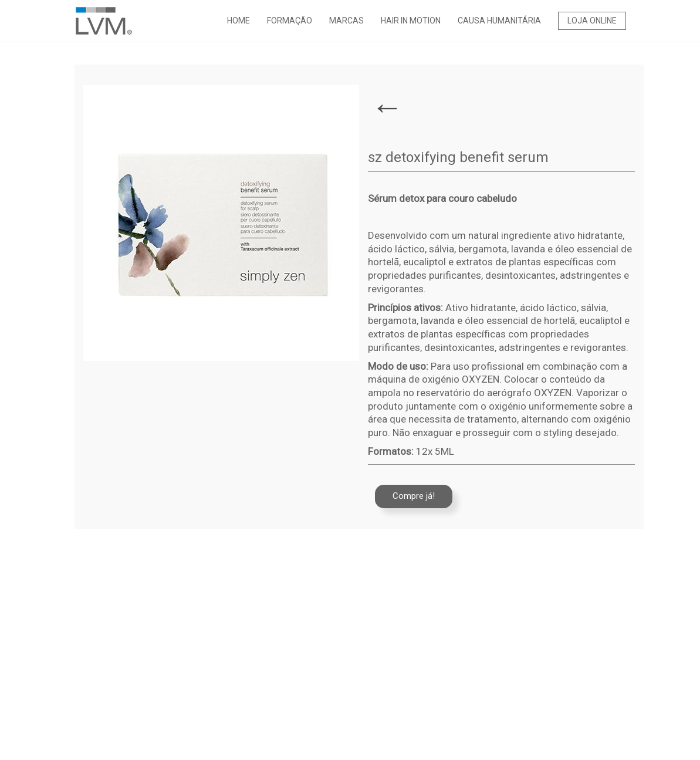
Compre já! (414, 496)
